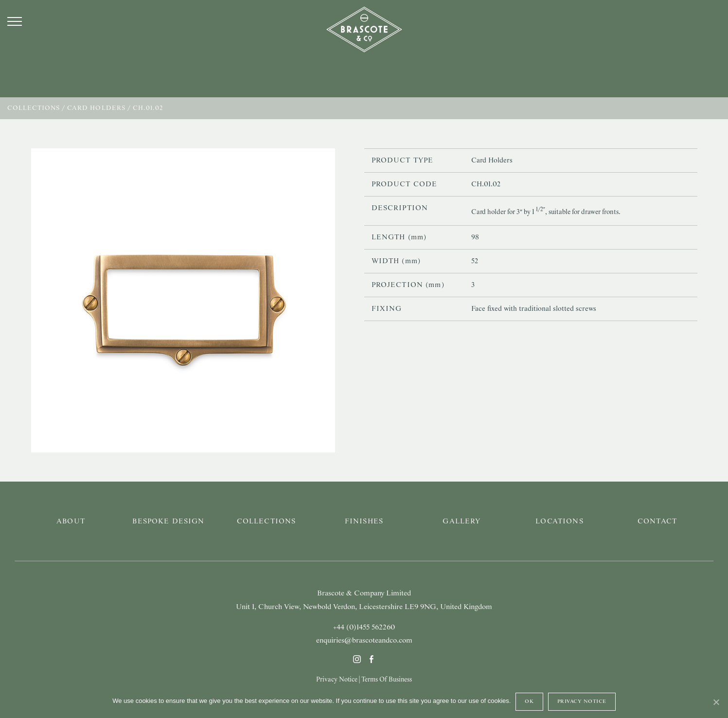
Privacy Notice (337, 680)
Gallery (462, 521)
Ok (529, 701)
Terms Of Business (387, 680)
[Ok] (716, 702)
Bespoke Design (168, 521)
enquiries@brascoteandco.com (364, 641)
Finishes (364, 521)
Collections (34, 108)
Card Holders (96, 108)
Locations (559, 521)
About (71, 521)
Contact (657, 521)
